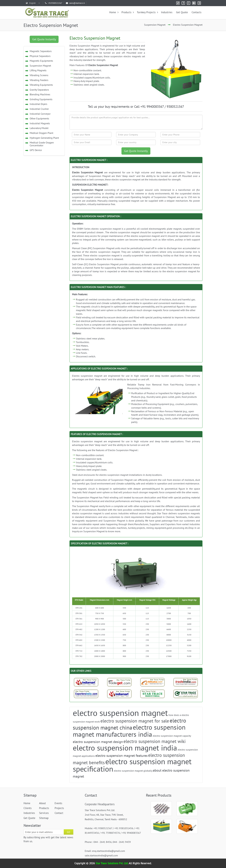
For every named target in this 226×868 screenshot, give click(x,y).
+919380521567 (54, 3)
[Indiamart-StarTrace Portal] (86, 682)
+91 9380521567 (103, 828)
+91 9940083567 (132, 833)
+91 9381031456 (124, 828)
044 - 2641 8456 (103, 842)
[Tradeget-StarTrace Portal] (119, 682)
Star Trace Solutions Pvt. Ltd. (112, 863)
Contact (59, 813)
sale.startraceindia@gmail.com (101, 855)
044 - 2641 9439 (122, 842)
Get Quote (182, 12)
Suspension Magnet (155, 25)
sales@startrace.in (75, 3)
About (42, 803)
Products (128, 12)
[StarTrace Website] (186, 694)
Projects (59, 808)
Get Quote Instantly (44, 39)
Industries (167, 12)
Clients (28, 808)
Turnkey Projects (147, 12)
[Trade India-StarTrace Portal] (186, 682)
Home (114, 12)
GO (69, 832)
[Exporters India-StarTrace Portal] (86, 694)
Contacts (196, 12)
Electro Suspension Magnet (188, 25)
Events (58, 803)
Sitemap (44, 818)
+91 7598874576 (110, 833)
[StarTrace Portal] (153, 694)
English (33, 3)
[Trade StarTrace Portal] (153, 682)
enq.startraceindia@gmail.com (109, 851)
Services (44, 813)
